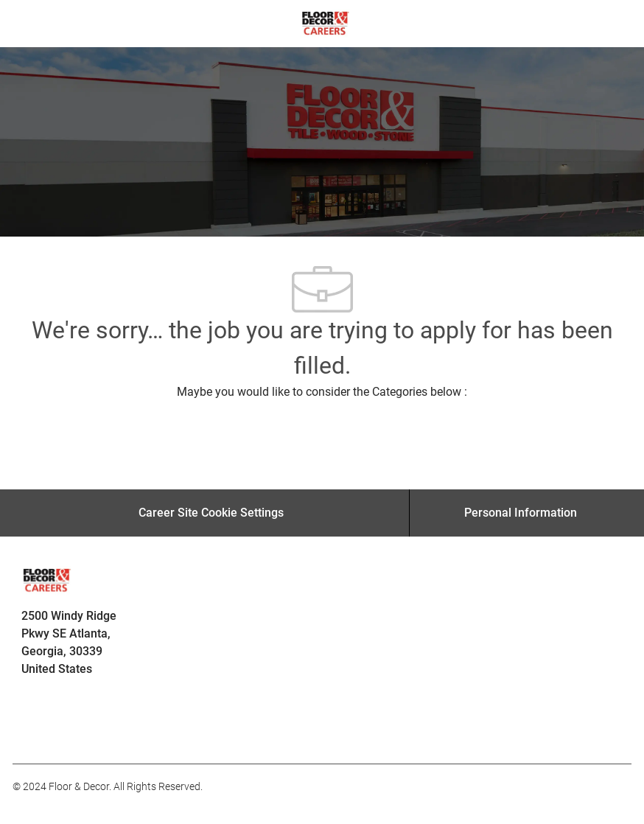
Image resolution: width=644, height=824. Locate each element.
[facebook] (30, 731)
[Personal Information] (521, 513)
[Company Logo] (325, 23)
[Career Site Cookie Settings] (211, 513)
